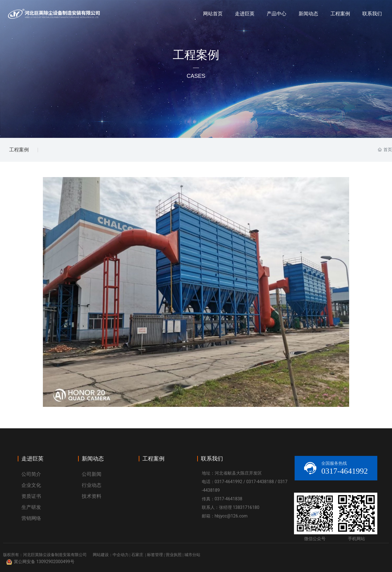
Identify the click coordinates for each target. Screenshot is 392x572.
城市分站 (192, 555)
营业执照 (174, 555)
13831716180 (246, 507)
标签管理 (155, 555)
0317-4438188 (260, 482)
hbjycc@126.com (231, 516)
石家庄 (137, 555)
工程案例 (19, 150)
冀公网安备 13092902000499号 (44, 562)
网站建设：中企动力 (111, 555)
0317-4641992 (228, 482)
